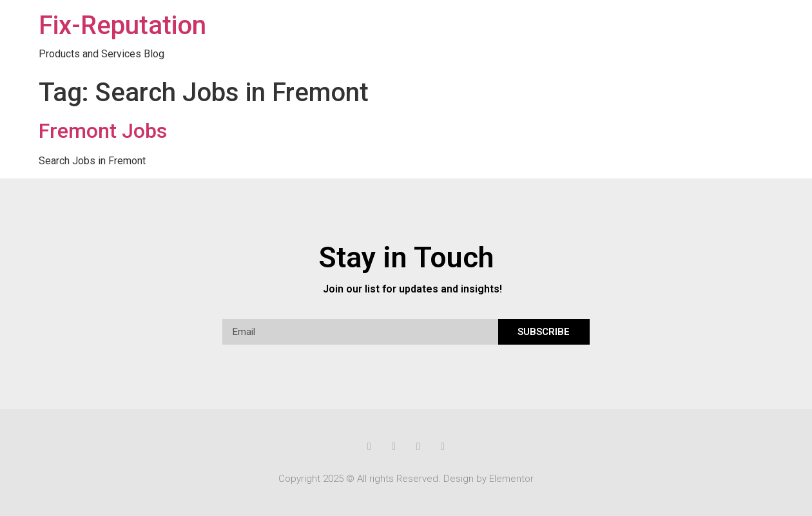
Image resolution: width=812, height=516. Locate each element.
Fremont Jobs (103, 131)
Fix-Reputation (122, 25)
